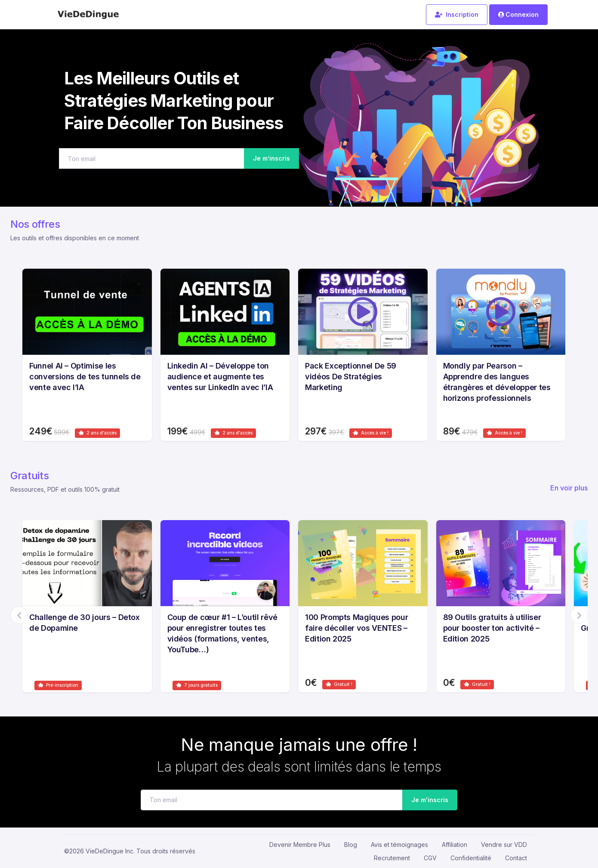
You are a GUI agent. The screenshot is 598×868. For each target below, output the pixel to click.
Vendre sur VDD (504, 845)
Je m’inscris (271, 158)
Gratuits (29, 476)
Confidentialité (471, 858)
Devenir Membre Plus (300, 845)
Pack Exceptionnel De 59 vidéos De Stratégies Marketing (351, 377)
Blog (351, 845)
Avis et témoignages (399, 845)
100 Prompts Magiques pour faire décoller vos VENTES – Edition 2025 (356, 628)
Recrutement (392, 858)
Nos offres (35, 224)
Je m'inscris (427, 800)
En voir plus (569, 488)
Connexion (518, 14)
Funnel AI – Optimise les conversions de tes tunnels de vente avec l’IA (85, 377)
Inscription (457, 14)
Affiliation (455, 845)
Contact (516, 858)
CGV (430, 858)
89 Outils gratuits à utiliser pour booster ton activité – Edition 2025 (492, 628)
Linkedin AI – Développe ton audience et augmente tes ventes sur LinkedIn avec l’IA (220, 377)
